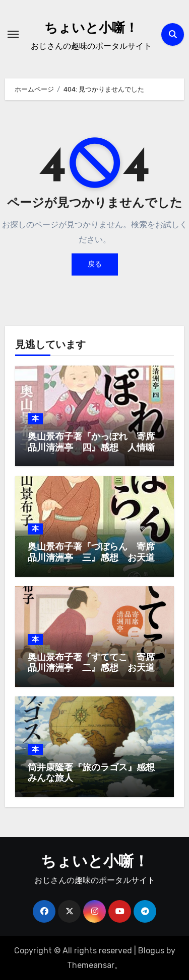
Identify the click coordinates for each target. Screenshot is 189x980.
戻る (95, 264)
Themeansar (91, 965)
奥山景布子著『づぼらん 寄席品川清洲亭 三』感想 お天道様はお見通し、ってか (91, 558)
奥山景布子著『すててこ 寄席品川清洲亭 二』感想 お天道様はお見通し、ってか (91, 669)
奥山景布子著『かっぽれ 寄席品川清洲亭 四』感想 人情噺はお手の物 (91, 448)
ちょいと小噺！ (91, 29)
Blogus (151, 951)
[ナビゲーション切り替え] (13, 34)
